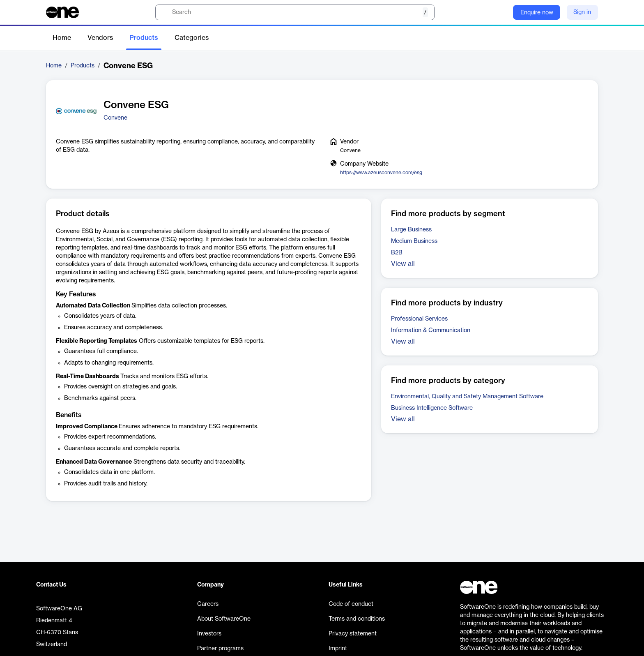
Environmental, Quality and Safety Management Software (467, 397)
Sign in (582, 12)
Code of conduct (351, 604)
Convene (115, 118)
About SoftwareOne (224, 619)
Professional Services (419, 319)
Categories (192, 38)
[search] (295, 12)
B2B (397, 253)
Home (62, 38)
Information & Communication (431, 330)
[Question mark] (501, 12)
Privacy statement (353, 634)
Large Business (411, 230)
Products (144, 38)
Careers (208, 604)
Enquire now (537, 13)
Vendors (100, 38)
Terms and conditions (357, 619)
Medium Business (414, 241)
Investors (209, 634)
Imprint (338, 649)
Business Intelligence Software (432, 408)
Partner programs (220, 649)
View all (403, 264)
